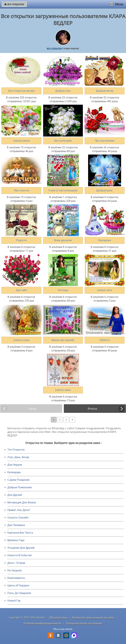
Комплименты (16, 578)
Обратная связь (58, 618)
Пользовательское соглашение (84, 623)
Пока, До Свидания (19, 593)
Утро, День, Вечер (18, 457)
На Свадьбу (15, 570)
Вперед (92, 409)
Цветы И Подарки (18, 586)
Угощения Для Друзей (21, 548)
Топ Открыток (16, 450)
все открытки (14, 4)
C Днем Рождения (18, 480)
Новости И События (20, 555)
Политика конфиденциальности (43, 623)
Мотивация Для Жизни (22, 502)
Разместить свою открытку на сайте (93, 618)
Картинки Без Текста (20, 533)
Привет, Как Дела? (19, 510)
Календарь (14, 472)
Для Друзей (15, 495)
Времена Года (16, 540)
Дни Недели (15, 465)
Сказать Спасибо (18, 518)
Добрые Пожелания (20, 487)
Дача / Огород (16, 563)
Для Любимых (16, 525)
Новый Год (14, 601)
